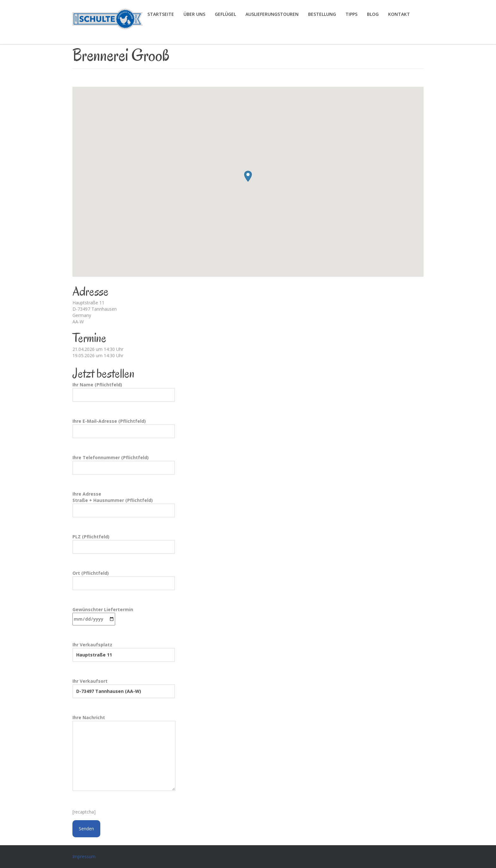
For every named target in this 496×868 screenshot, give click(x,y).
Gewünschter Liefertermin (103, 616)
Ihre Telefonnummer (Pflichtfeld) (124, 465)
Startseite (161, 14)
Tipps (351, 14)
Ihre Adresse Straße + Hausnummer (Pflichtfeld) (124, 504)
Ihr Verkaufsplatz (124, 652)
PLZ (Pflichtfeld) (124, 544)
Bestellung (322, 14)
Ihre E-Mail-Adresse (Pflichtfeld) (124, 428)
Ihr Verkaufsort (124, 688)
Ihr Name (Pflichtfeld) (124, 392)
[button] (248, 176)
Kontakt (399, 14)
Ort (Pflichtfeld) (124, 580)
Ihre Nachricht (124, 754)
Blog (373, 14)
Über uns (194, 14)
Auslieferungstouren (272, 14)
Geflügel (225, 14)
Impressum (84, 856)
